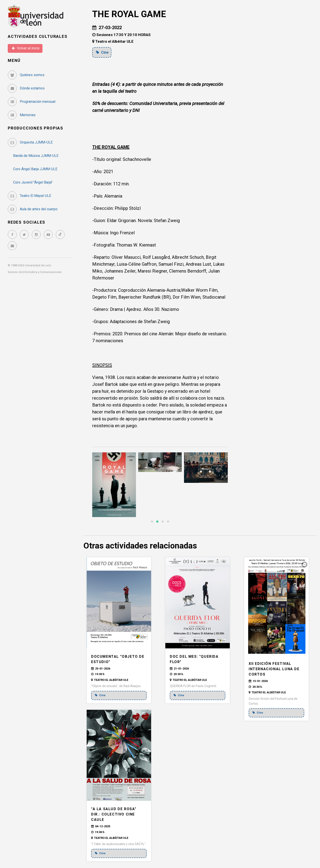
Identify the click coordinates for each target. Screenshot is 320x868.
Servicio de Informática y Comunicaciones (35, 272)
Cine (103, 52)
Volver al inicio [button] (26, 48)
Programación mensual (32, 102)
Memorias (22, 115)
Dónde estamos (26, 88)
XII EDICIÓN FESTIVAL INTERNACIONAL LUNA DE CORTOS (274, 669)
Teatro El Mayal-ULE (29, 196)
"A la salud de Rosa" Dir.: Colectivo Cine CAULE (114, 814)
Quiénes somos (26, 75)
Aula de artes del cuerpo (33, 209)
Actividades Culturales (38, 36)
